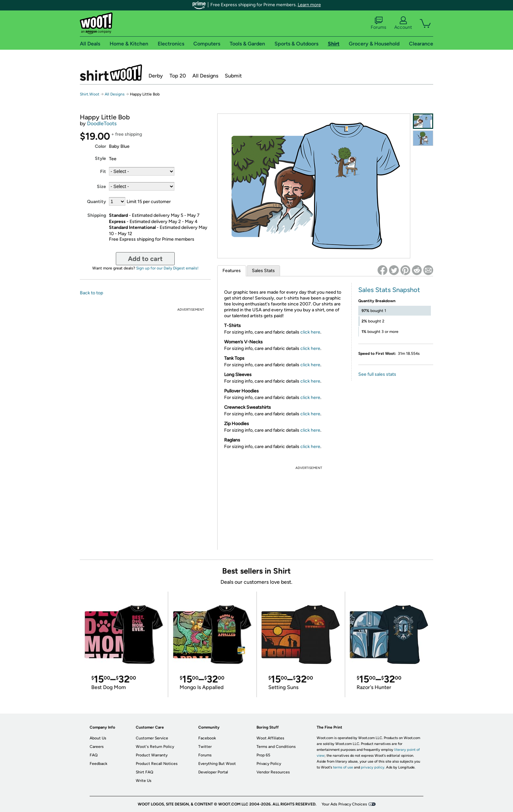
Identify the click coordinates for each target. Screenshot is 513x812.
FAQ (94, 755)
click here (310, 332)
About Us (98, 738)
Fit (103, 172)
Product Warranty (152, 755)
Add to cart (145, 259)
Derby (156, 76)
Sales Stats (263, 271)
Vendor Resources (273, 772)
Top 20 (178, 76)
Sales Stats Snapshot (389, 290)
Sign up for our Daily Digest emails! (167, 268)
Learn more (309, 5)
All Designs (205, 76)
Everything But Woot (217, 764)
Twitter (205, 747)
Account (403, 23)
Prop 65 (263, 755)
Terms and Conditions (276, 747)
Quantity (97, 202)
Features (232, 271)
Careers (97, 747)
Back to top (91, 293)
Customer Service (152, 738)
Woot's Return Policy (155, 747)
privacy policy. (373, 767)
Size (101, 187)
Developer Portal (213, 772)
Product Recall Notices (157, 764)
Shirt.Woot (111, 73)
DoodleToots (102, 123)
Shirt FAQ (144, 772)
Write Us (144, 781)
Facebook (207, 738)
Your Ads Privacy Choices (344, 804)
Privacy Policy (269, 764)
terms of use (343, 767)
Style (100, 158)
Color (100, 146)
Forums (379, 23)
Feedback (98, 764)
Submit (233, 76)
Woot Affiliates (270, 738)
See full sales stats (377, 374)
